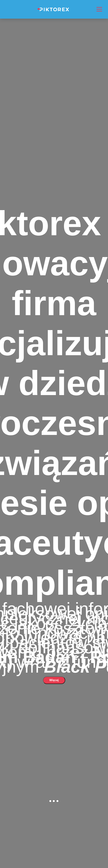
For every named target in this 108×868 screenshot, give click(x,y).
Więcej (54, 680)
